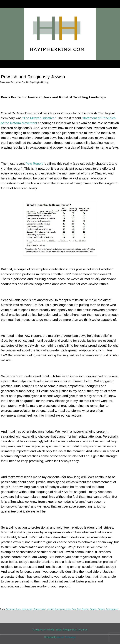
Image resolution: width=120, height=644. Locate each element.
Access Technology (66, 637)
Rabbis (93, 609)
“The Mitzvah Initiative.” (39, 118)
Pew (74, 609)
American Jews (13, 609)
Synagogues (112, 609)
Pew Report (34, 163)
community (27, 609)
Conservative (40, 609)
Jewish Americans (56, 609)
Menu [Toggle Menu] (8, 64)
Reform (101, 609)
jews (68, 609)
